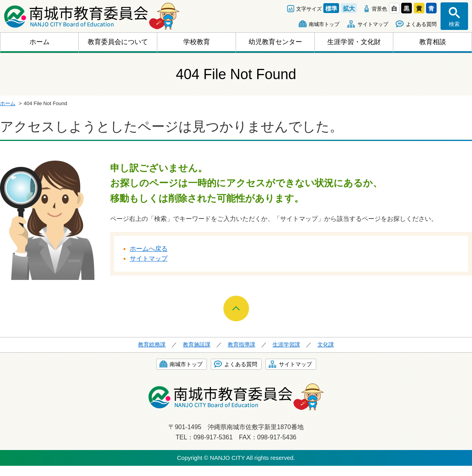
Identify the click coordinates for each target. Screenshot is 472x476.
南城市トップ (324, 24)
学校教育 (197, 42)
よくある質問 (421, 24)
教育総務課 (152, 344)
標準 (331, 8)
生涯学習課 (286, 344)
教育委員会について (118, 42)
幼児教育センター (275, 42)
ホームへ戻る (149, 249)
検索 (454, 24)
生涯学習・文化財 (354, 42)
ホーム (40, 42)
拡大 (349, 8)
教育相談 (433, 42)
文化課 (326, 344)
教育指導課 (242, 344)
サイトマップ (373, 24)
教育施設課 (197, 344)
